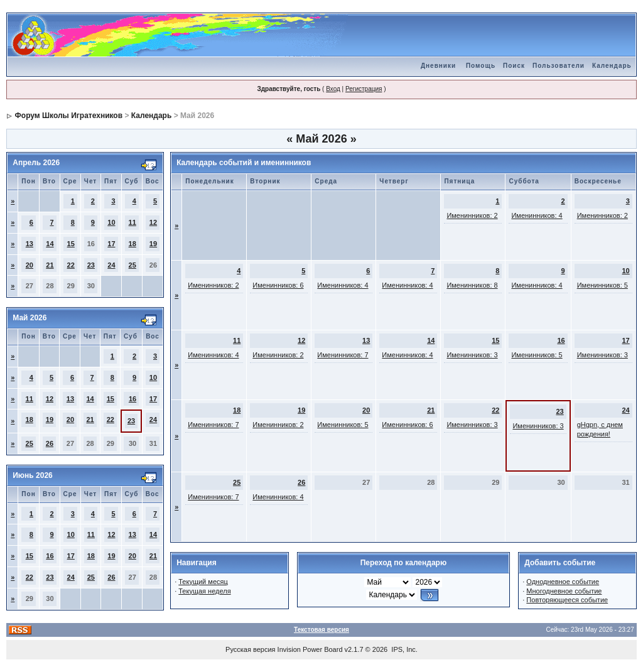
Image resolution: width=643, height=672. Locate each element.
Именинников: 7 (343, 355)
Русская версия (250, 649)
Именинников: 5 (602, 285)
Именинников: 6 (278, 285)
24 (111, 265)
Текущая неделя (204, 591)
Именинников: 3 (472, 355)
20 (30, 265)
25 (132, 265)
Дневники (438, 66)
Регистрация (364, 89)
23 (91, 265)
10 (111, 222)
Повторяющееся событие (567, 600)
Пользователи (559, 66)
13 (30, 244)
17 (111, 244)
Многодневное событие (564, 591)
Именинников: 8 (472, 285)
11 (132, 222)
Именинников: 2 (472, 215)
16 (132, 399)
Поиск (514, 66)
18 (132, 244)
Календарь (612, 66)
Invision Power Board (310, 649)
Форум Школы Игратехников (69, 116)
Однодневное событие (563, 582)
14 (50, 244)
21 (50, 265)
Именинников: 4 (537, 215)
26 (50, 443)
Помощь (481, 66)
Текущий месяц (203, 582)
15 (71, 244)
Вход (333, 89)
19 (153, 244)
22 (71, 265)
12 (153, 222)
